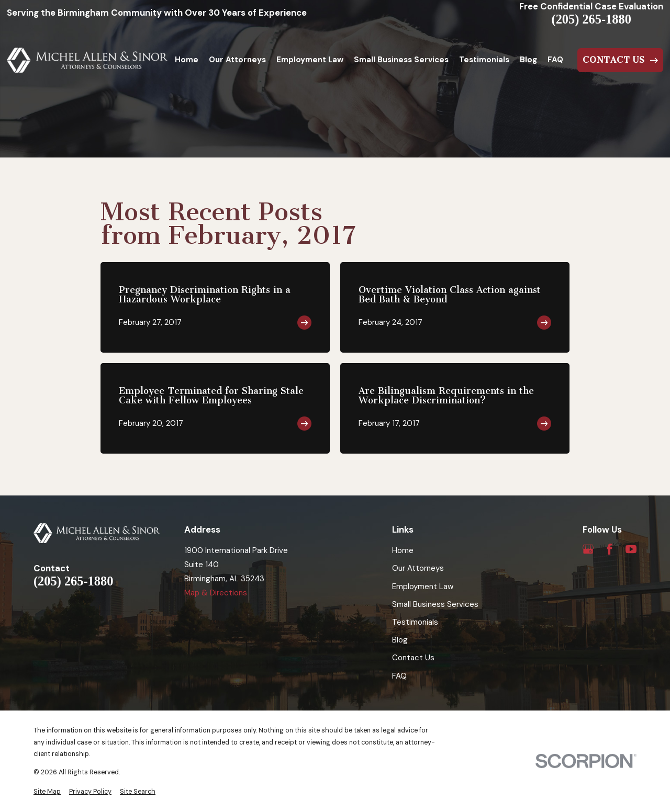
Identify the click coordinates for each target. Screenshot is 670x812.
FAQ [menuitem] (555, 60)
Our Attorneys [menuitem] (237, 60)
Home (403, 550)
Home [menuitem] (187, 60)
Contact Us (413, 658)
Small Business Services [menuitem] (401, 60)
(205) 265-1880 (591, 19)
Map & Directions (216, 593)
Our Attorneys (418, 568)
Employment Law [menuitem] (310, 60)
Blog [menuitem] (528, 60)
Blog (400, 640)
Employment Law (423, 587)
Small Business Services (435, 604)
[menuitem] (47, 792)
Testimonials (415, 622)
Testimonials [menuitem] (484, 60)
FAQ (399, 676)
